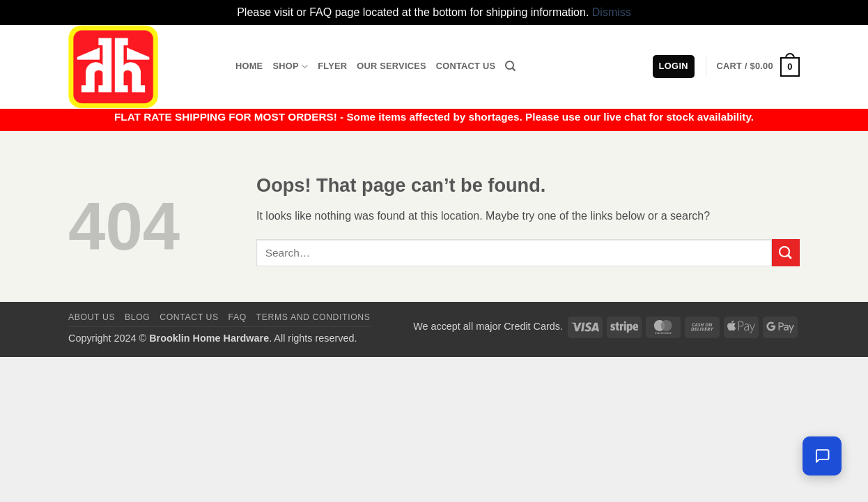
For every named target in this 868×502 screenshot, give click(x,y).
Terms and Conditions (313, 317)
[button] (758, 67)
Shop (290, 67)
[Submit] (786, 253)
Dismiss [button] (612, 12)
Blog (137, 317)
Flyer (332, 66)
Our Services (392, 66)
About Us (92, 317)
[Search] (510, 66)
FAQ (238, 317)
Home (249, 66)
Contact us (189, 317)
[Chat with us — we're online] (822, 456)
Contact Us (466, 66)
